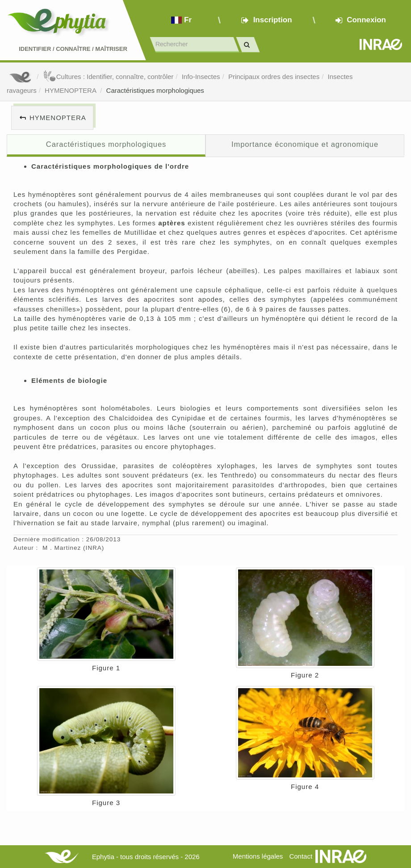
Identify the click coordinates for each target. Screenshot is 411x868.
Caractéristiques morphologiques (155, 90)
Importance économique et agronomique (305, 144)
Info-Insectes (201, 77)
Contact (301, 856)
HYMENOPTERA (71, 90)
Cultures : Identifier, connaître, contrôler (108, 77)
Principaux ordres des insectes (274, 77)
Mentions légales (258, 856)
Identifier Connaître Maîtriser (73, 49)
